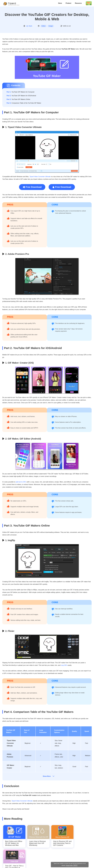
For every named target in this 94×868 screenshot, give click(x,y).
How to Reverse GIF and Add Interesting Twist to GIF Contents (62, 843)
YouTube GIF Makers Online (18, 99)
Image (51, 26)
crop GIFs (64, 665)
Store (60, 3)
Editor (44, 26)
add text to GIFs (21, 482)
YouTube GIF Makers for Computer (21, 92)
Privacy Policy (78, 865)
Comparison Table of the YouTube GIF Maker (24, 103)
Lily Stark (29, 26)
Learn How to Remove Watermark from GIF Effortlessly (37, 843)
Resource (78, 3)
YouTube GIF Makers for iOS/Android (21, 96)
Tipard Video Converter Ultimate (40, 177)
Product (68, 3)
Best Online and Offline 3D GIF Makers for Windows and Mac (14, 843)
